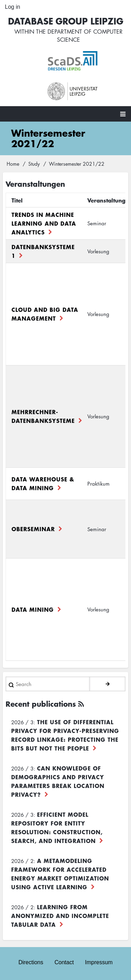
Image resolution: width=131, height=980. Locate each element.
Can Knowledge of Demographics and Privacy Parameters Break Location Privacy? (58, 781)
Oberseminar (33, 529)
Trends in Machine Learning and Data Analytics (44, 223)
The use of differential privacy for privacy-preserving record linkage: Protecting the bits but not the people (65, 735)
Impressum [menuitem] (99, 962)
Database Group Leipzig (66, 21)
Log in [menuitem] (13, 7)
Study (34, 164)
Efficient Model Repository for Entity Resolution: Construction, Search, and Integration (57, 827)
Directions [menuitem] (31, 962)
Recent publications (41, 704)
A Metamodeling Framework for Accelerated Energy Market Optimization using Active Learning (60, 874)
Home (13, 164)
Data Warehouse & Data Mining (43, 483)
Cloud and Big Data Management (45, 314)
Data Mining (33, 609)
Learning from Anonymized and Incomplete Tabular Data (60, 916)
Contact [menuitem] (64, 962)
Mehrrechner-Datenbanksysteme (43, 416)
